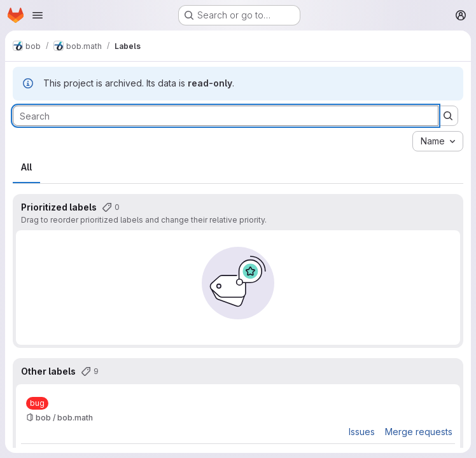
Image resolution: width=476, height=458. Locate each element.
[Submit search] (448, 116)
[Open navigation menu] (38, 15)
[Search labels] (226, 116)
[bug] (37, 403)
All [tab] (26, 167)
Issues (362, 432)
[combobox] (438, 141)
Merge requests (419, 432)
